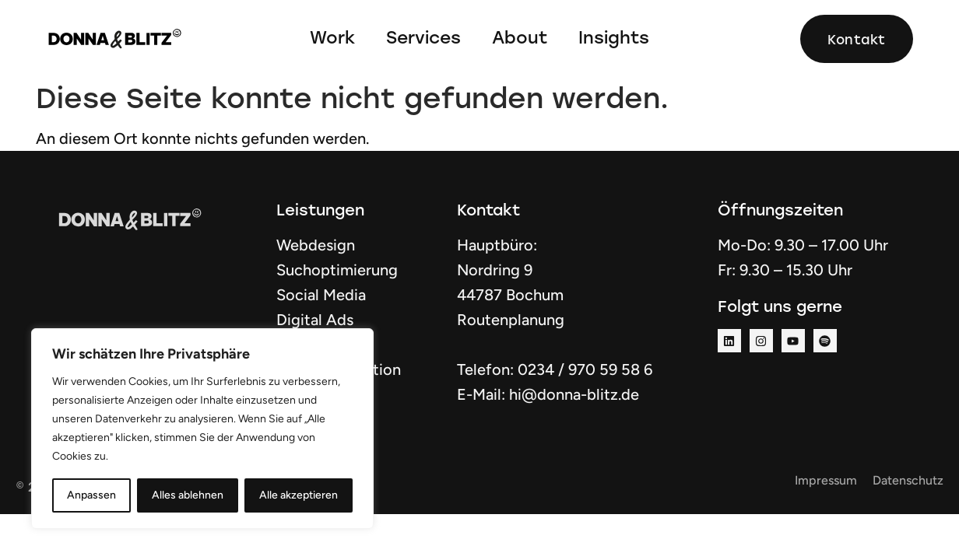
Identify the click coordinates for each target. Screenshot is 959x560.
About (520, 37)
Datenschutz (908, 480)
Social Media (321, 295)
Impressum (826, 480)
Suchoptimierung (337, 270)
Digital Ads (315, 320)
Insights (614, 37)
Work (332, 37)
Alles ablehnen (188, 495)
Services (423, 37)
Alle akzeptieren (299, 495)
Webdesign (316, 245)
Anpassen (91, 495)
